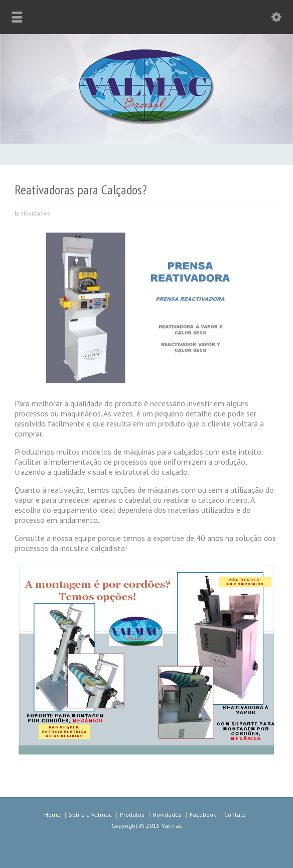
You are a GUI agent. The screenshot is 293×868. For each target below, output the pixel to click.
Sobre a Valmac (90, 815)
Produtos (132, 815)
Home (52, 815)
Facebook (203, 815)
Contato (235, 815)
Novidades (36, 213)
